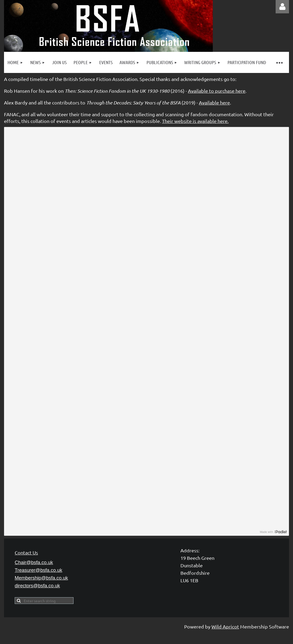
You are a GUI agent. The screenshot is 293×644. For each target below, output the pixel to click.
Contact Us (26, 552)
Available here (214, 102)
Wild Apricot (225, 626)
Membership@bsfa (41, 578)
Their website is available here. (195, 121)
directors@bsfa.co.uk (37, 586)
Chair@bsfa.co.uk (34, 562)
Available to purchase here (217, 91)
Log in (282, 7)
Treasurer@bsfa (38, 570)
